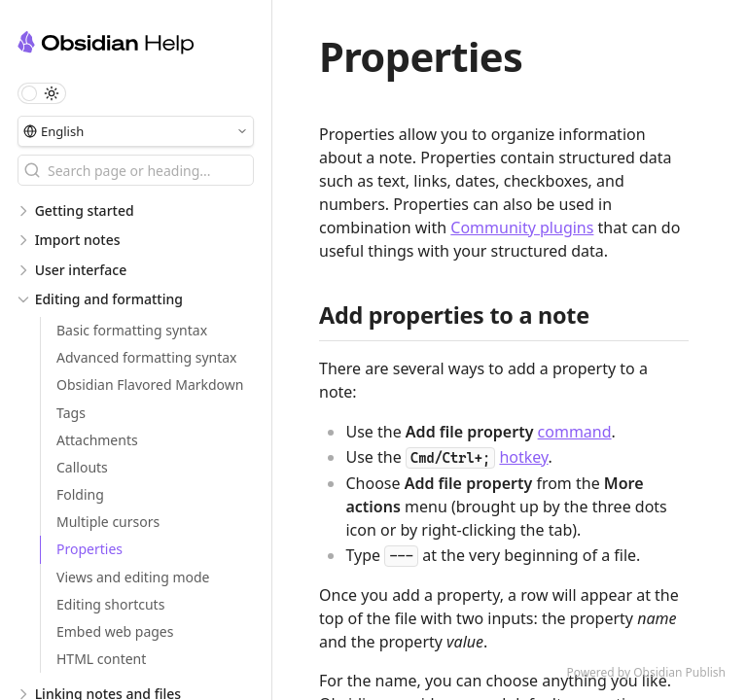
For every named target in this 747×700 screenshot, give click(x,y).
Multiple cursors (108, 522)
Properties (89, 549)
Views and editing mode (133, 577)
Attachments (97, 440)
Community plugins (522, 227)
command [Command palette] (575, 432)
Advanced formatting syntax (147, 357)
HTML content (101, 659)
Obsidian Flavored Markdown (150, 385)
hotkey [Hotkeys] (523, 457)
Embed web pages (115, 631)
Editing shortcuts (110, 604)
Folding (80, 494)
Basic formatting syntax (132, 330)
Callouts (82, 467)
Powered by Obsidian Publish (646, 672)
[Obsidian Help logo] (144, 45)
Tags (71, 413)
